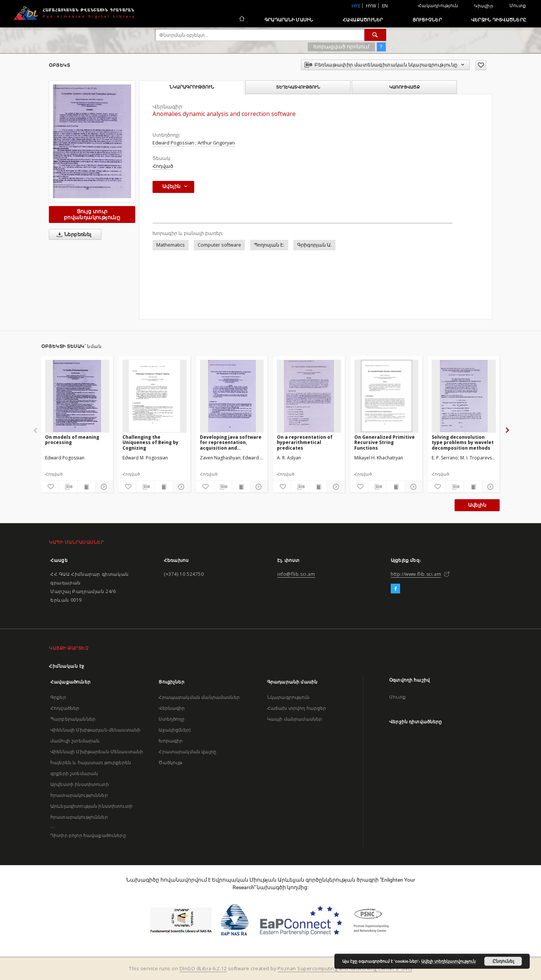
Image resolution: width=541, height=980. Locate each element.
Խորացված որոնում (341, 47)
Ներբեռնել (73, 235)
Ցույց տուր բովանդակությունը (92, 214)
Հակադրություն (438, 5)
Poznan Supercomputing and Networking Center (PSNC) (345, 969)
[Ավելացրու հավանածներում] (481, 65)
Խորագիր (171, 741)
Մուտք (518, 5)
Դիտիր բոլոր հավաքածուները (88, 835)
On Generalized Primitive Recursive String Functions (385, 442)
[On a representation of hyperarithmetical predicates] (309, 396)
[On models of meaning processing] (77, 396)
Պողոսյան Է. (269, 245)
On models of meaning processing (72, 440)
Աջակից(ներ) (175, 730)
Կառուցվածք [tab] (404, 87)
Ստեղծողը (172, 719)
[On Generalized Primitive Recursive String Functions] (386, 396)
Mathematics (171, 245)
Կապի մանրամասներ (295, 719)
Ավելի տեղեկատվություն (448, 961)
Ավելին (477, 505)
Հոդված (163, 166)
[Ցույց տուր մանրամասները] (103, 487)
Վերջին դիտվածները (499, 20)
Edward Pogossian (173, 143)
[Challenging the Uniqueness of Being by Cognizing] (155, 396)
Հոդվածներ (65, 708)
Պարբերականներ (73, 719)
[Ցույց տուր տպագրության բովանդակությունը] (86, 487)
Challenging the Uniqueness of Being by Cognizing (150, 442)
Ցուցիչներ (427, 20)
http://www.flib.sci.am (416, 574)
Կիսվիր (484, 6)
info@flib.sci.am (296, 574)
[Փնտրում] (375, 35)
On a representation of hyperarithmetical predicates (305, 442)
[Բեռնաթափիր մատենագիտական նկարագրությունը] (68, 487)
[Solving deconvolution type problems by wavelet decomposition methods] (464, 396)
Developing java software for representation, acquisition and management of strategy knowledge (231, 442)
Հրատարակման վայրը (187, 752)
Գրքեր (58, 697)
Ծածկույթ (170, 762)
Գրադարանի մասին (289, 20)
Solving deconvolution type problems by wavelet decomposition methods (463, 442)
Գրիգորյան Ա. (314, 245)
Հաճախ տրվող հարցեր (297, 708)
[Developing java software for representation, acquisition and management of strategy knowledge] (232, 396)
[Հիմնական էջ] (241, 20)
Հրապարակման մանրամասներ (199, 697)
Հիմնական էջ (67, 666)
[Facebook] (395, 589)
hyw (371, 6)
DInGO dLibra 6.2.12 (203, 969)
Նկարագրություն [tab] (192, 87)
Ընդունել (503, 961)
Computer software (219, 245)
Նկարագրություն (288, 697)
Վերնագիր (172, 708)
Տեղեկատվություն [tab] (298, 87)
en (385, 6)
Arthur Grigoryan (216, 143)
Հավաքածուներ (363, 20)
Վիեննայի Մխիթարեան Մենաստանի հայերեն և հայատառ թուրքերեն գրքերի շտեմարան (97, 762)
